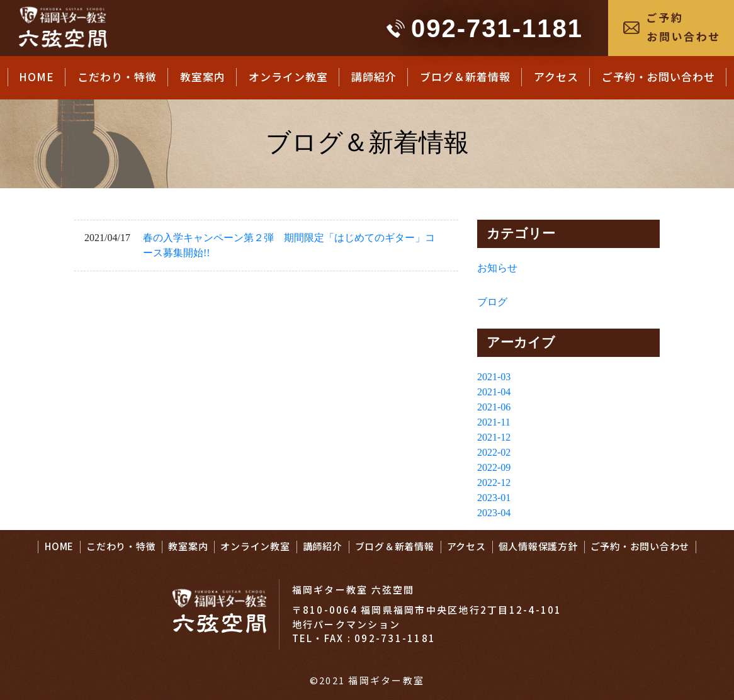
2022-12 (494, 483)
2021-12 (494, 437)
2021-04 (494, 392)
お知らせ (497, 268)
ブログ (492, 302)
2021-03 (494, 377)
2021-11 (494, 422)
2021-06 (494, 407)
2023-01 (494, 498)
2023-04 (494, 513)
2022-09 (494, 467)
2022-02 (494, 452)
